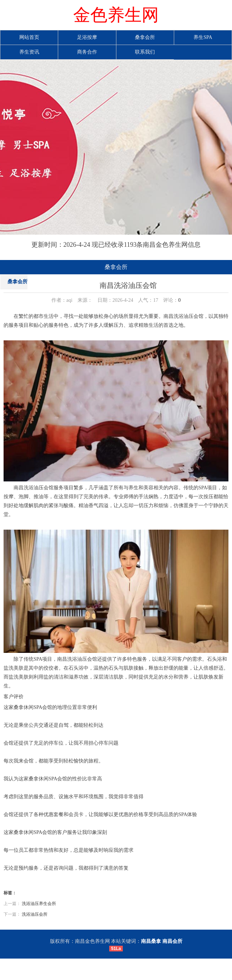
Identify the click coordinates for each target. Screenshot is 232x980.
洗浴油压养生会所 (39, 904)
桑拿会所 (145, 37)
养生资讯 (29, 52)
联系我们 (145, 52)
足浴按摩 (87, 37)
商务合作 (87, 52)
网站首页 (29, 37)
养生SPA (203, 37)
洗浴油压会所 (35, 914)
